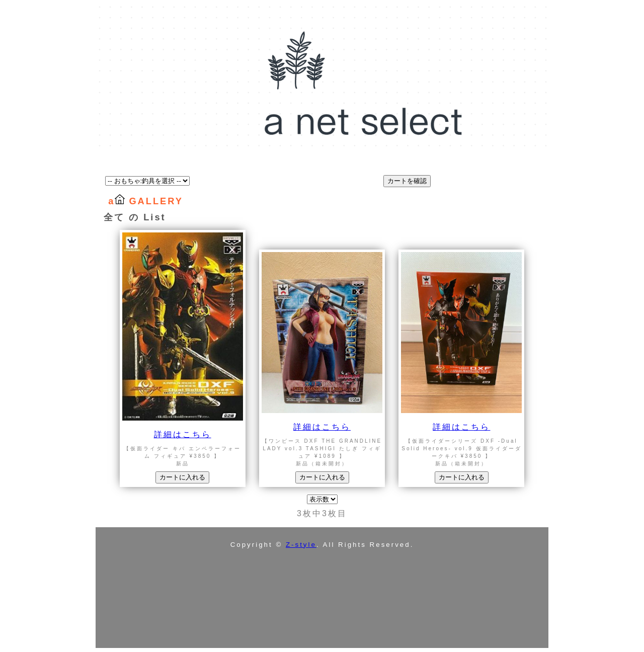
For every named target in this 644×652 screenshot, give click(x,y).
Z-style (301, 545)
